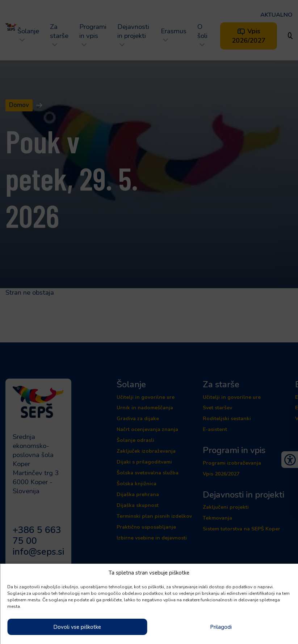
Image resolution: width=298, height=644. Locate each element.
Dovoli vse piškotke (77, 627)
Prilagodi (221, 627)
